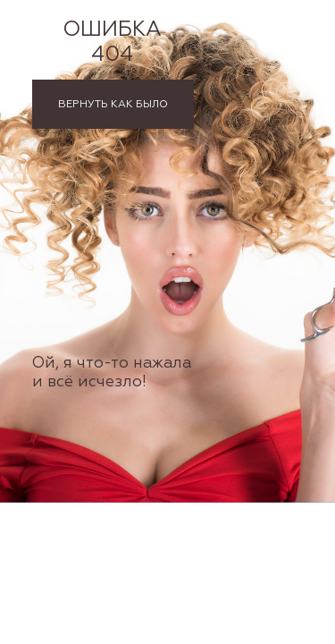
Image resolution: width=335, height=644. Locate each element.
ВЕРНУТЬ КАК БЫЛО (113, 105)
